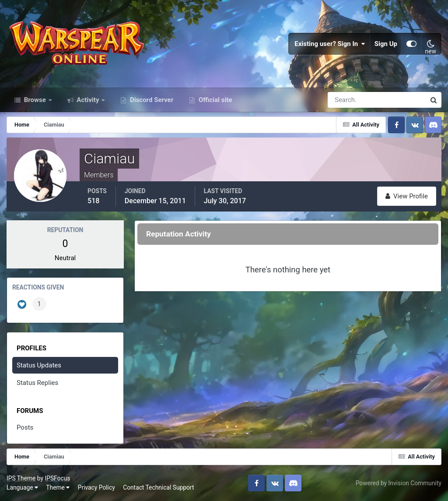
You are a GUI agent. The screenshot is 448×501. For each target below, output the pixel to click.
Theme (58, 487)
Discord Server (151, 100)
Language (22, 487)
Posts (25, 427)
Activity (88, 100)
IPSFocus (57, 478)
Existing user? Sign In (330, 44)
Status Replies (37, 383)
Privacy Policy (96, 487)
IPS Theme (21, 478)
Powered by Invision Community (399, 483)
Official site (214, 100)
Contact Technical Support (158, 487)
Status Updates (39, 365)
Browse (35, 100)
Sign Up (386, 44)
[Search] (346, 100)
